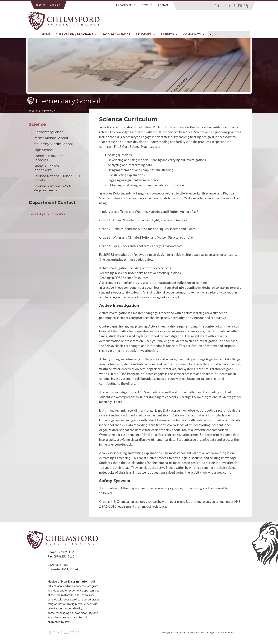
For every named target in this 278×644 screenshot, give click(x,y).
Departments (126, 5)
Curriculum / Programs (76, 34)
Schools (55, 5)
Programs (35, 111)
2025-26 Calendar (116, 34)
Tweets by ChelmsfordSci (47, 214)
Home (46, 34)
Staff (147, 5)
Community (194, 34)
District (41, 5)
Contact (163, 5)
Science (48, 111)
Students (146, 34)
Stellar (231, 633)
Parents (169, 34)
